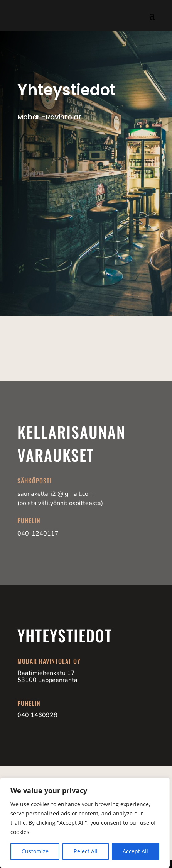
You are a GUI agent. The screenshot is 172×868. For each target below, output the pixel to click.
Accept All (135, 851)
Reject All (86, 851)
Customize (35, 851)
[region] (85, 823)
